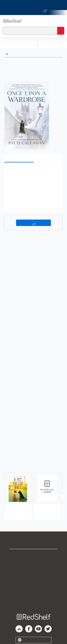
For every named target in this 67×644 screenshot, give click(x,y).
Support (34, 563)
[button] (33, 171)
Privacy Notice (33, 570)
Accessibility (34, 594)
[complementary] (33, 490)
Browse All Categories (19, 45)
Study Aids (48, 45)
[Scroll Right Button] (63, 497)
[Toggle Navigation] (61, 21)
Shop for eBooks (34, 555)
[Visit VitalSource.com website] (33, 8)
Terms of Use (33, 578)
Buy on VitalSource (33, 223)
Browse (14, 54)
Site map (34, 602)
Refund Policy (34, 586)
